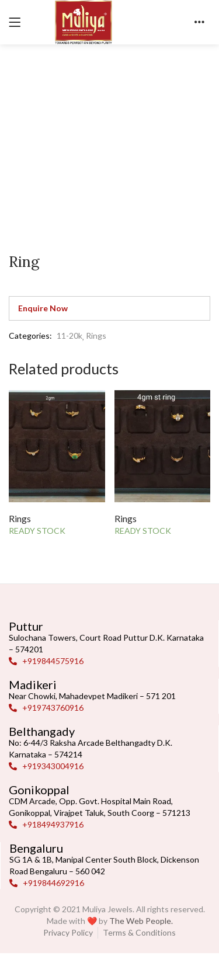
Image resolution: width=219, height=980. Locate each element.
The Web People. (141, 921)
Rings (96, 336)
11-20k (69, 336)
